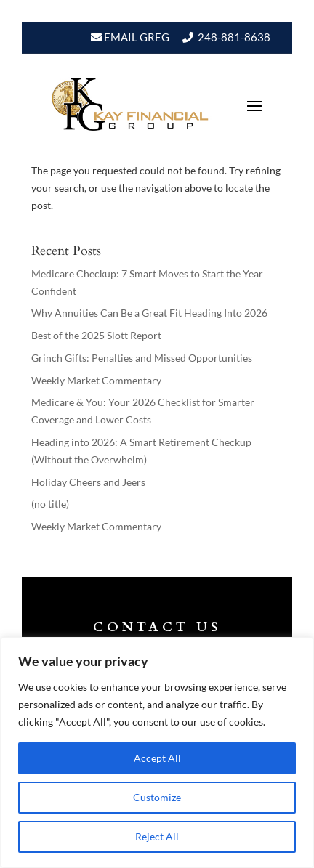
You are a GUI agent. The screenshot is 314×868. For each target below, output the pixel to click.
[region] (157, 753)
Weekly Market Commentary (96, 380)
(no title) (50, 504)
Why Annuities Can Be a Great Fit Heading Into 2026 (149, 313)
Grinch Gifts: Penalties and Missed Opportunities (142, 358)
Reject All (157, 836)
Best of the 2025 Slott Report (96, 335)
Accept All (157, 758)
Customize (157, 797)
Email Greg (136, 37)
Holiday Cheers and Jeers (88, 482)
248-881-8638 (234, 37)
